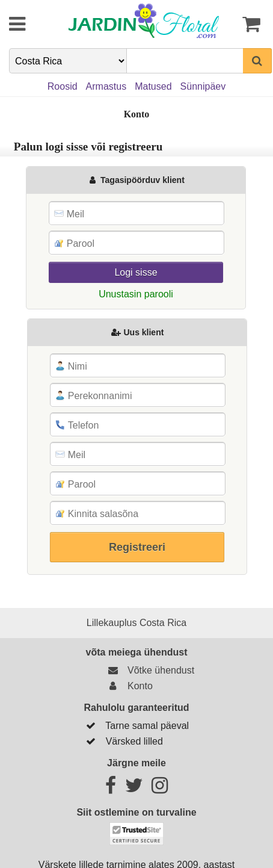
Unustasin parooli (136, 294)
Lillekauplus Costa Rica (136, 623)
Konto (128, 686)
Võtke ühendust (149, 670)
